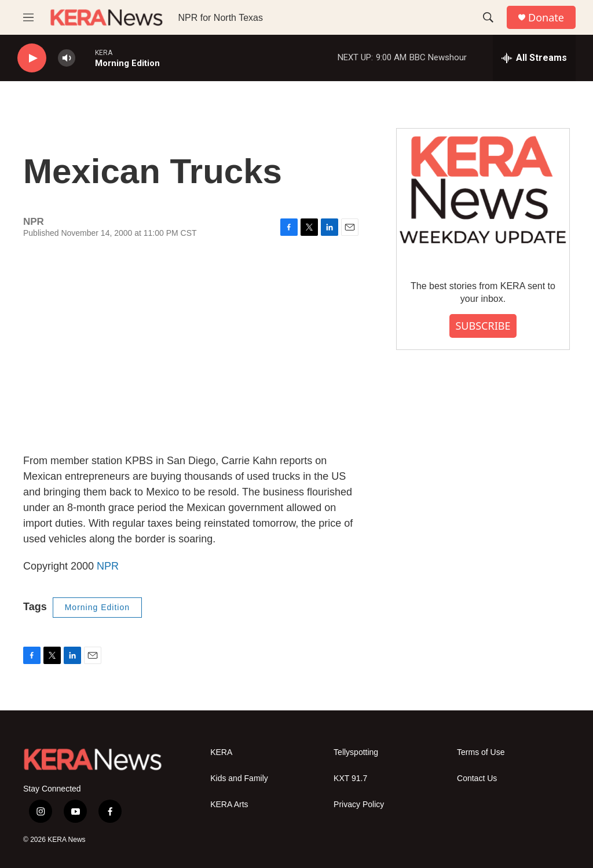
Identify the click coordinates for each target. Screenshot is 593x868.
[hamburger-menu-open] (28, 17)
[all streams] (534, 58)
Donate (546, 18)
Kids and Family (239, 778)
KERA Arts (229, 805)
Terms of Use (481, 752)
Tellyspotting (356, 752)
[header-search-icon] (488, 17)
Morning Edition (97, 607)
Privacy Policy (359, 805)
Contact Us (477, 778)
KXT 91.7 (350, 778)
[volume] (67, 58)
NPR (108, 566)
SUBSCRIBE (483, 326)
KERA (221, 752)
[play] (32, 58)
